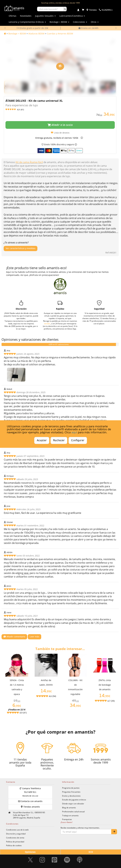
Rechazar (59, 440)
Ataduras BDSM (36, 34)
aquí (74, 432)
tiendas (47, 323)
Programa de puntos (71, 788)
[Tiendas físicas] (91, 10)
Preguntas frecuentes (71, 792)
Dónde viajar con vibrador (73, 804)
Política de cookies (14, 845)
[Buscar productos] (50, 9)
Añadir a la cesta (60, 125)
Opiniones (30, 852)
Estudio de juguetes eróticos (74, 800)
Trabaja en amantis (70, 815)
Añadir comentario (14, 637)
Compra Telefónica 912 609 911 (30, 792)
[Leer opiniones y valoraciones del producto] (60, 110)
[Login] (78, 10)
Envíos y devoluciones (71, 796)
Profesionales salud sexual (73, 811)
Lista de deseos (60, 133)
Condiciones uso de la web (17, 830)
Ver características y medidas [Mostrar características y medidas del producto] (21, 249)
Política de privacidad (15, 842)
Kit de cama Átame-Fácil (29, 162)
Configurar (78, 440)
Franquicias (67, 819)
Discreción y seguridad (16, 834)
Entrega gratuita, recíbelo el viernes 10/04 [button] (57, 138)
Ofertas (13, 16)
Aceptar (42, 440)
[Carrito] (83, 10)
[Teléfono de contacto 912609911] (106, 10)
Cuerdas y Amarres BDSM (60, 34)
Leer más (34, 637)
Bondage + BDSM (17, 34)
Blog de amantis (69, 808)
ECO (91, 852)
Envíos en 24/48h (88, 28)
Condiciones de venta (15, 838)
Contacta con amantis (30, 801)
